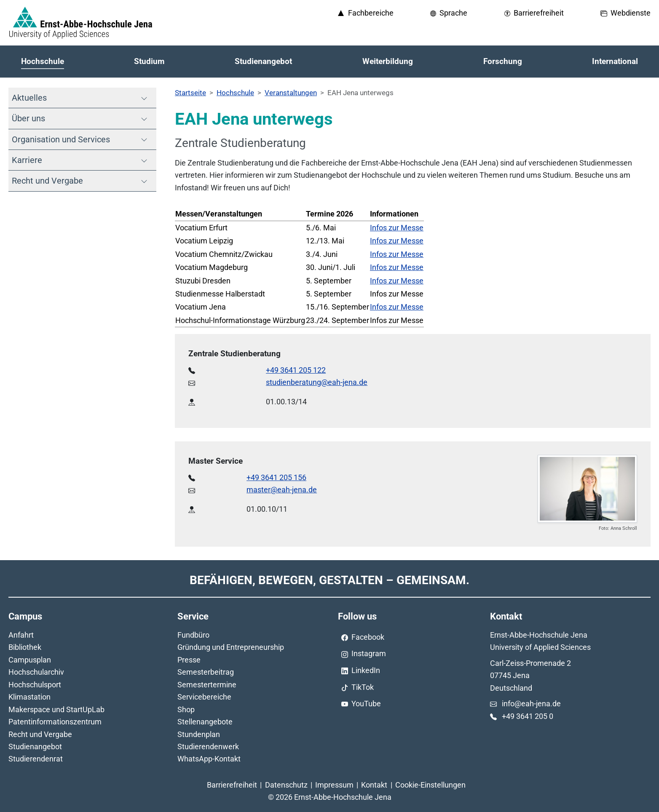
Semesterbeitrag (206, 672)
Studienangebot (35, 747)
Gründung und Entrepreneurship (231, 647)
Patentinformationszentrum (55, 722)
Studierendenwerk (208, 747)
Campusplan (30, 660)
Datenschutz (286, 785)
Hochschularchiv (36, 672)
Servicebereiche (204, 697)
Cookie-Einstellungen (430, 785)
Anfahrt (21, 635)
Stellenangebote (205, 722)
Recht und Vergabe (40, 734)
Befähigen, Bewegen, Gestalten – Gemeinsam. (329, 580)
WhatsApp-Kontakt (209, 759)
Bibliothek (25, 647)
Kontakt (374, 785)
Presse (189, 660)
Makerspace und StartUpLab (56, 709)
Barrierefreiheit (232, 785)
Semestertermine (207, 685)
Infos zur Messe (397, 228)
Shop (186, 709)
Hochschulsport (35, 685)
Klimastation (29, 697)
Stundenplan (199, 734)
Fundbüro (193, 635)
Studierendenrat (36, 759)
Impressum (334, 785)
